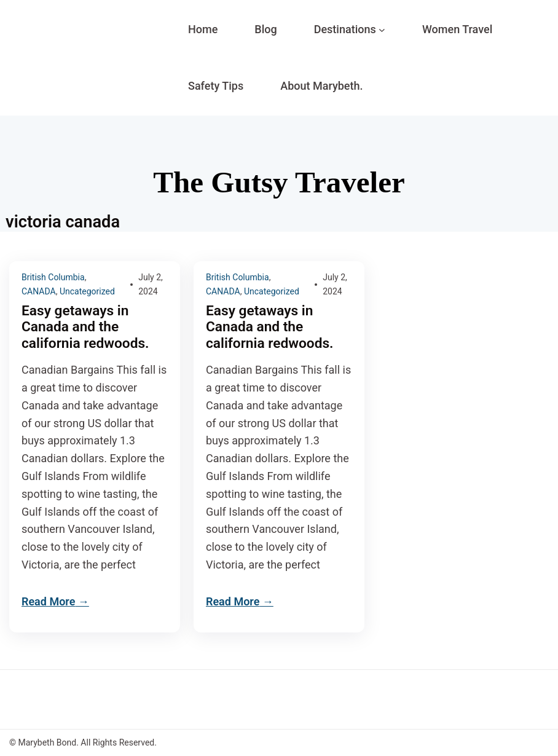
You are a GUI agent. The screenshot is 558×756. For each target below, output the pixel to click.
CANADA (39, 291)
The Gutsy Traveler (279, 182)
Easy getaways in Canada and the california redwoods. (87, 327)
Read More (48, 601)
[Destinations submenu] (382, 30)
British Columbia (53, 277)
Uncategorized (87, 291)
